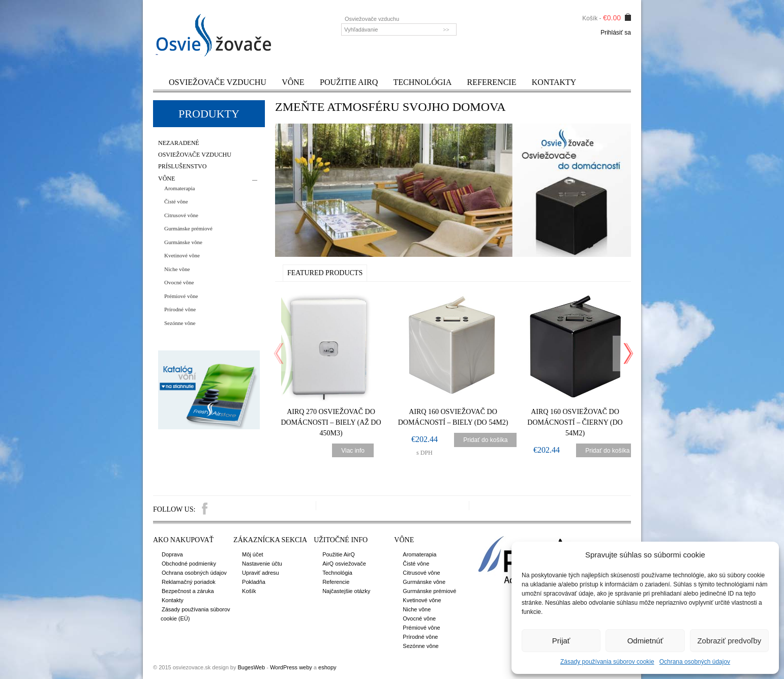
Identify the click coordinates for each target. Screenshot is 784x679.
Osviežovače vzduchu (218, 82)
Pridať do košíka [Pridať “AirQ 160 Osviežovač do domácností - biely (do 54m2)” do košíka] (485, 440)
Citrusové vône (181, 215)
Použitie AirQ (349, 82)
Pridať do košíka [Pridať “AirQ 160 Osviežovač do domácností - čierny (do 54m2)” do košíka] (607, 451)
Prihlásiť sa (616, 33)
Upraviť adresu (261, 573)
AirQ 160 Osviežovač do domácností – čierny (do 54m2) (575, 422)
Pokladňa (254, 582)
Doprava (172, 554)
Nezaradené (179, 143)
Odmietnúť (645, 641)
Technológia (423, 82)
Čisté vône (176, 201)
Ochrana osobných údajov (695, 662)
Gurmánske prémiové (188, 228)
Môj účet (253, 554)
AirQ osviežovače (344, 564)
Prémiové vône (181, 296)
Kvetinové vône (182, 255)
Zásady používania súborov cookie (607, 662)
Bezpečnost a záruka (188, 591)
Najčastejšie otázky (346, 591)
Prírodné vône (180, 309)
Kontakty (554, 82)
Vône (293, 82)
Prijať (561, 641)
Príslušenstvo (182, 167)
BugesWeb (251, 667)
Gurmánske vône (183, 242)
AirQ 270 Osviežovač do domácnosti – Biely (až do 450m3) (331, 422)
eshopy (327, 667)
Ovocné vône (179, 282)
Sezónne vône (180, 323)
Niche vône (177, 269)
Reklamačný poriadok (189, 582)
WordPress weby (291, 667)
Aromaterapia (179, 188)
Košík (249, 591)
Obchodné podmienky (189, 564)
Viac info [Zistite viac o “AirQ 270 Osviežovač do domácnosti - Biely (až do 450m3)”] (353, 451)
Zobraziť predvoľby (729, 641)
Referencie (492, 82)
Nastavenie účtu (262, 564)
